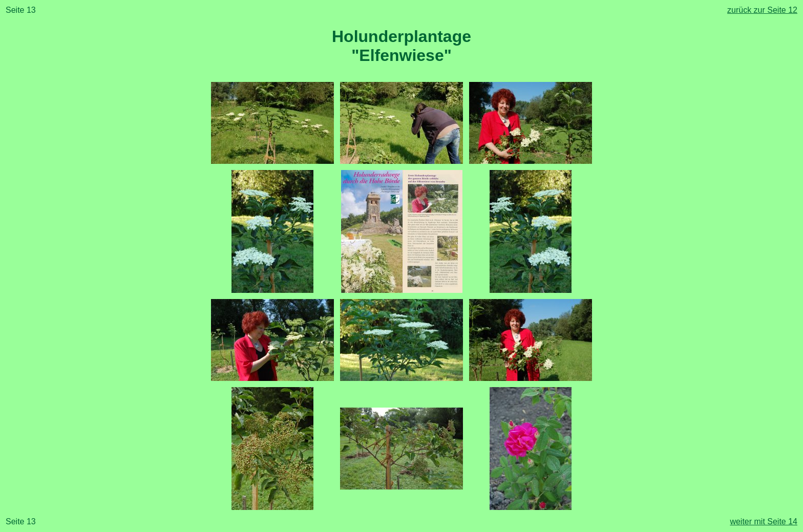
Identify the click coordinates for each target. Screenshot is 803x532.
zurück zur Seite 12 (762, 10)
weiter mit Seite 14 (764, 522)
